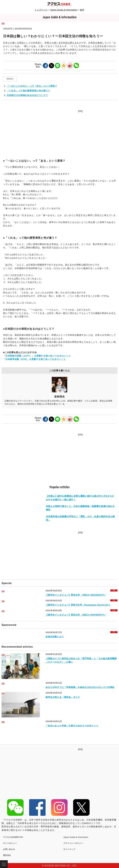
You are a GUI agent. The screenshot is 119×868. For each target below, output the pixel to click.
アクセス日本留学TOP (13, 837)
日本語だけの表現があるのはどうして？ (27, 95)
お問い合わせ (9, 849)
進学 (82, 10)
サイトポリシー (10, 843)
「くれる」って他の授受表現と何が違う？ (28, 91)
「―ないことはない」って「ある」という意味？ (32, 86)
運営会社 (7, 855)
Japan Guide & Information (64, 10)
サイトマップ (69, 849)
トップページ (41, 10)
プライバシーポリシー (73, 843)
